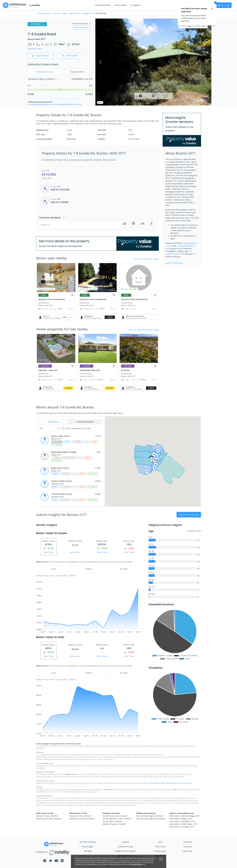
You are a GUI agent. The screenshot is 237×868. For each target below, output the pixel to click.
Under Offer (43, 360)
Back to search (45, 13)
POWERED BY (54, 852)
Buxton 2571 (74, 13)
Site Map (88, 851)
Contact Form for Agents (125, 851)
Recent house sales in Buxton (115, 816)
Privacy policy (160, 851)
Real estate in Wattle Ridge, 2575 (183, 824)
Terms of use (160, 847)
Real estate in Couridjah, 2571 (182, 827)
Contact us (188, 847)
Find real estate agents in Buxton (150, 816)
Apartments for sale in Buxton (49, 819)
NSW (65, 13)
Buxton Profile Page (175, 263)
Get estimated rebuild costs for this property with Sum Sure (54, 104)
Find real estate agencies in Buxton (151, 819)
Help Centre (188, 851)
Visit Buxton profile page (189, 515)
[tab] (54, 569)
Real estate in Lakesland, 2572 (182, 821)
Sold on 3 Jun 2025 (129, 289)
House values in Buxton (113, 821)
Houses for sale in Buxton (47, 816)
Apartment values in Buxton (114, 824)
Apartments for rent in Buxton (82, 819)
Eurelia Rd (87, 13)
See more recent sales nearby (146, 259)
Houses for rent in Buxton (80, 816)
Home (57, 13)
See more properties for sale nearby (144, 330)
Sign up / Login (223, 5)
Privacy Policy (136, 864)
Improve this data (35, 49)
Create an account (125, 847)
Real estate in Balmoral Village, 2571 (185, 816)
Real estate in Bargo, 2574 (181, 819)
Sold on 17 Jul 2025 (46, 289)
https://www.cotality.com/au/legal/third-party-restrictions (171, 783)
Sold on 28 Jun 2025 (88, 289)
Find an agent (88, 847)
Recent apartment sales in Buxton (117, 819)
